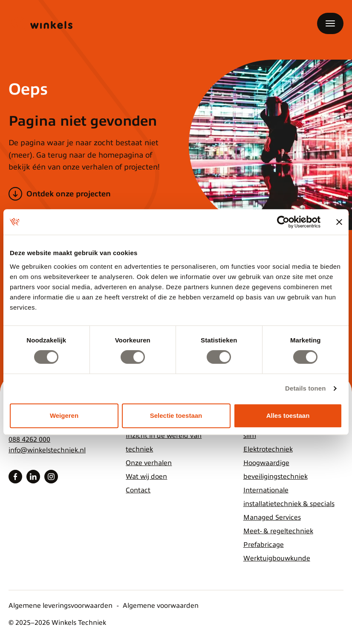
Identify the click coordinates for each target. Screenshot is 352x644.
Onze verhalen (149, 463)
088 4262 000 (29, 440)
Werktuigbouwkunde (277, 558)
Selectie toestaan (176, 415)
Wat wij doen (146, 477)
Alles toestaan (288, 415)
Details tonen (305, 388)
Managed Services (272, 517)
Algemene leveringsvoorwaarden (61, 606)
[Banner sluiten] (339, 222)
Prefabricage (264, 545)
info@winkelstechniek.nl (47, 450)
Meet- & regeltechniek (278, 531)
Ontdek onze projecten (69, 194)
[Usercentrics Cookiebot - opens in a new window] (283, 222)
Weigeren (64, 415)
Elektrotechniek (268, 449)
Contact (138, 490)
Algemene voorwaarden (161, 606)
